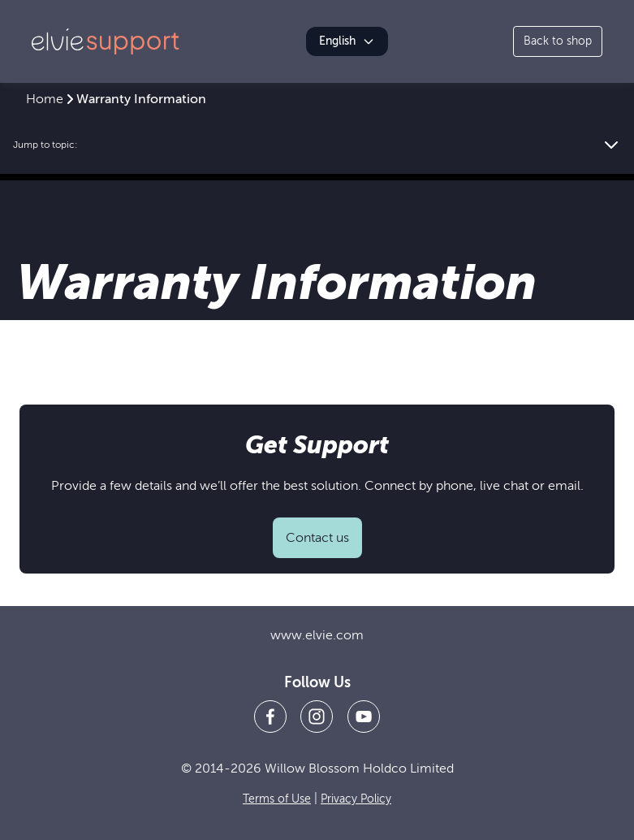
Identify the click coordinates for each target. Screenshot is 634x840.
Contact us (317, 538)
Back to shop (558, 41)
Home (45, 99)
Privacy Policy (356, 799)
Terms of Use (277, 799)
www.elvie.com (317, 635)
